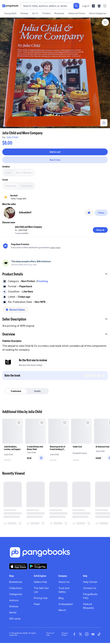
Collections (16, 588)
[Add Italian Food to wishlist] (88, 423)
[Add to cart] (55, 152)
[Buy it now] (55, 160)
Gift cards (15, 619)
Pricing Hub (41, 598)
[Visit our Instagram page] (87, 634)
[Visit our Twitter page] (80, 634)
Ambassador (66, 604)
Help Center (90, 582)
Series (13, 612)
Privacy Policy (65, 634)
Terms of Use (50, 634)
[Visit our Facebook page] (74, 634)
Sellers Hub (40, 582)
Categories (16, 594)
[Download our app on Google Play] (38, 566)
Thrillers (46, 13)
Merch (62, 610)
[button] (55, 274)
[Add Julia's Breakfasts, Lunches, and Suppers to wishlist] (19, 423)
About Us (64, 582)
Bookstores (16, 582)
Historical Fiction (77, 13)
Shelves (14, 606)
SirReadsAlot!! (25, 212)
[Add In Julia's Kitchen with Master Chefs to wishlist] (42, 423)
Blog (61, 598)
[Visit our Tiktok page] (99, 634)
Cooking (43, 281)
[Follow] (101, 213)
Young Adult (10, 13)
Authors (14, 600)
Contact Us (90, 588)
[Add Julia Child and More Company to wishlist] (105, 22)
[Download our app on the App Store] (18, 566)
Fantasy (24, 13)
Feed (37, 604)
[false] (89, 213)
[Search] (76, 6)
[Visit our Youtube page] (93, 634)
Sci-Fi (35, 13)
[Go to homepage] (10, 6)
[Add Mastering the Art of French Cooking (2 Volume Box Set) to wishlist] (65, 423)
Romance (59, 13)
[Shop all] (100, 230)
